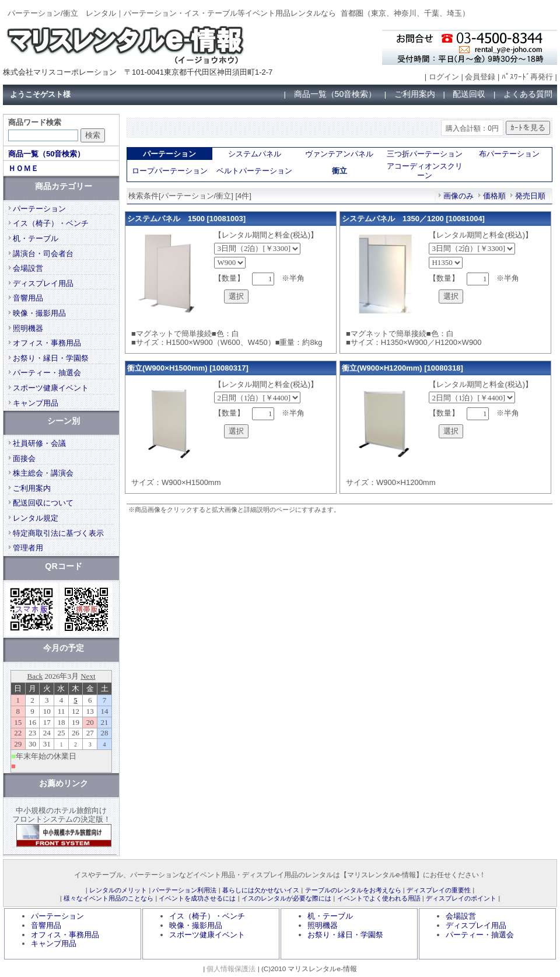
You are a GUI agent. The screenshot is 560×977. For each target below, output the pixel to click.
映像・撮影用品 (39, 313)
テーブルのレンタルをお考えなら (353, 890)
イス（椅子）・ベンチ (51, 223)
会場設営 (28, 268)
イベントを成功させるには (197, 898)
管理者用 (28, 548)
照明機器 (28, 328)
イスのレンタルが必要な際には (286, 898)
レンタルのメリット (118, 890)
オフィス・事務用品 (47, 343)
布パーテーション (509, 154)
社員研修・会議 (39, 443)
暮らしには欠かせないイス (261, 890)
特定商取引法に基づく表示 (58, 533)
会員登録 (480, 77)
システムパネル (255, 154)
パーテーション (39, 209)
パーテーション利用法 (184, 890)
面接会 (24, 458)
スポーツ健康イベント (51, 388)
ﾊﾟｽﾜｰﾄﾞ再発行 (527, 77)
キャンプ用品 (36, 403)
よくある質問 (528, 94)
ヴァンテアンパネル (339, 154)
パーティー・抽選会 (47, 373)
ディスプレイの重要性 (439, 890)
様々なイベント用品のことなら (108, 898)
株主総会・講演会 (43, 473)
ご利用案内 (415, 94)
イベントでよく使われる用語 (379, 898)
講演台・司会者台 (43, 254)
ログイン (444, 77)
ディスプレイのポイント (461, 898)
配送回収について (43, 503)
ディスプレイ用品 (43, 283)
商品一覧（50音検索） (335, 94)
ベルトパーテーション (254, 171)
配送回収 (469, 94)
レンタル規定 (36, 518)
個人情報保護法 (231, 969)
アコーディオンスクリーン (425, 171)
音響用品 (28, 298)
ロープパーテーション (170, 171)
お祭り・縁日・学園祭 (51, 358)
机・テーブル (36, 238)
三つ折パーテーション (425, 154)
